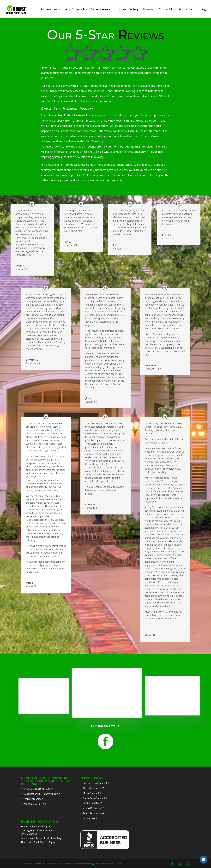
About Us (185, 10)
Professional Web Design (81, 864)
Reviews (149, 10)
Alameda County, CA (93, 788)
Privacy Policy (90, 818)
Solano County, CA (93, 803)
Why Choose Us (76, 10)
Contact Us (167, 10)
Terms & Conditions (93, 813)
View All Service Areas (94, 808)
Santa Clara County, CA (95, 798)
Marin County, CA (92, 793)
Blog (203, 10)
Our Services (48, 10)
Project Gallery (128, 10)
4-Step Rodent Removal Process (75, 115)
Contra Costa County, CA (96, 783)
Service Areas (101, 10)
